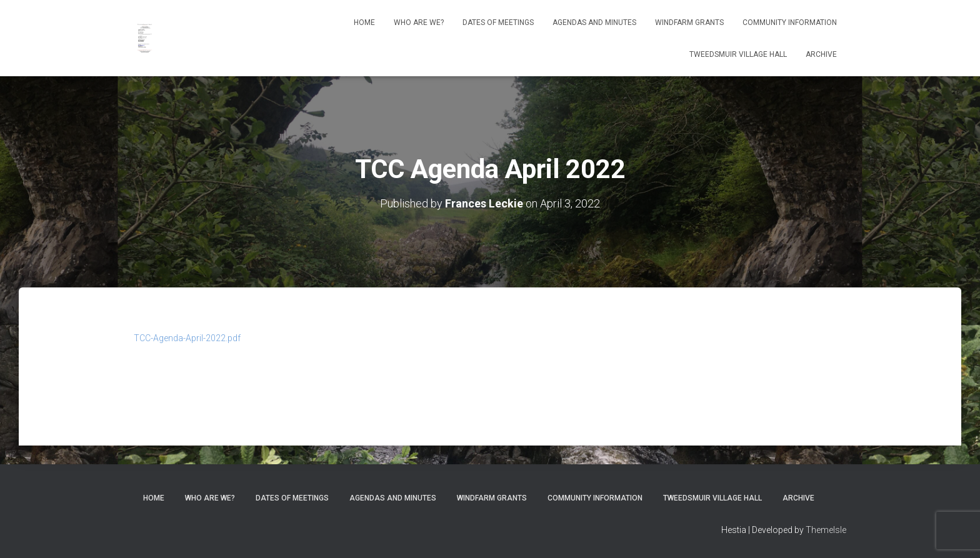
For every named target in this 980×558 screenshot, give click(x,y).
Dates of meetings (498, 22)
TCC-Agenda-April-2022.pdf (187, 338)
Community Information (790, 22)
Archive (821, 54)
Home (364, 22)
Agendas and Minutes (594, 22)
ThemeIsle (826, 530)
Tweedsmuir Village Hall (738, 54)
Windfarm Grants (689, 22)
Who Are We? (419, 22)
